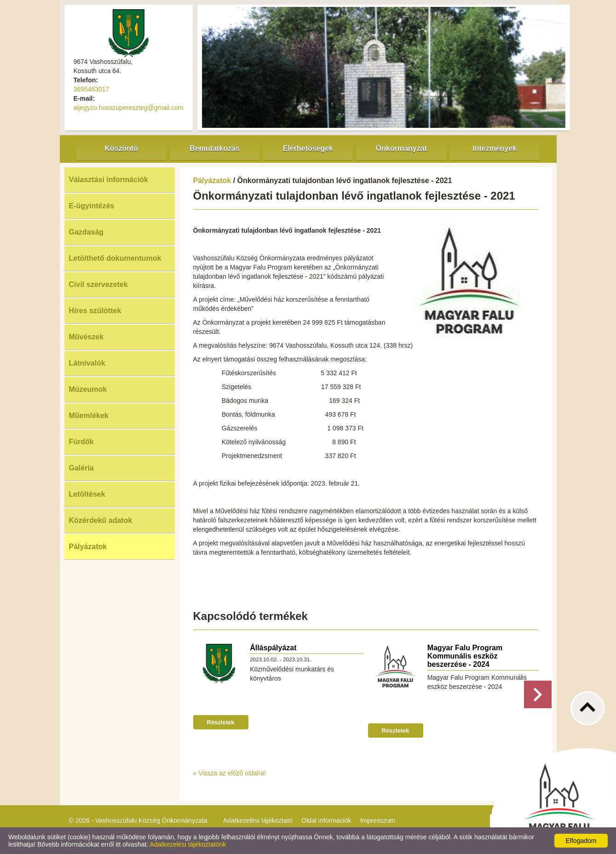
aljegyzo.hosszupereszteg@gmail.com (129, 108)
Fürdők (81, 442)
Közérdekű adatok (101, 520)
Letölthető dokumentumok (115, 258)
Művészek (86, 337)
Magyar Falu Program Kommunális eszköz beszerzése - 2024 (465, 656)
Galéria (81, 468)
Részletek (221, 722)
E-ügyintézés (92, 206)
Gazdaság (86, 232)
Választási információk (109, 180)
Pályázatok (88, 547)
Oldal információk (326, 820)
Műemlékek (89, 416)
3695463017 (92, 89)
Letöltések (87, 494)
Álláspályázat (273, 648)
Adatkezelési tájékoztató (258, 820)
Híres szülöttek (95, 311)
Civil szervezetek (98, 284)
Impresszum (378, 820)
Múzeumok (88, 389)
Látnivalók (87, 363)
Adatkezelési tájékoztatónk (188, 844)
